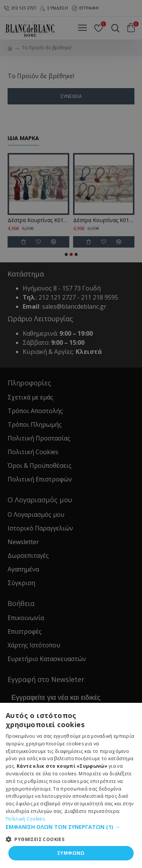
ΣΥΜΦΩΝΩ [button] (71, 853)
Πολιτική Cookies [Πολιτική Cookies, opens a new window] (25, 819)
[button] (71, 827)
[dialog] (71, 434)
